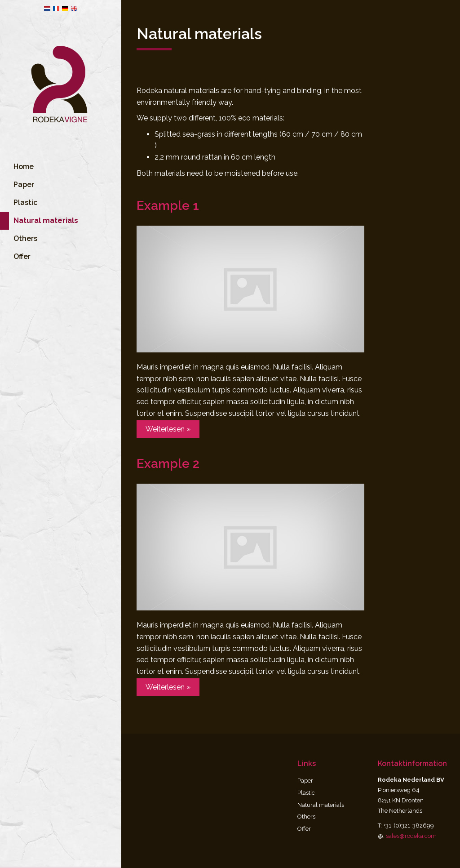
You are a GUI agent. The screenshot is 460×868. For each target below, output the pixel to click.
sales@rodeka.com (411, 836)
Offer (22, 268)
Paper (24, 196)
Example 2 (168, 464)
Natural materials (321, 805)
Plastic (25, 214)
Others (25, 250)
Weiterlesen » (168, 429)
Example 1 (168, 206)
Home (24, 178)
